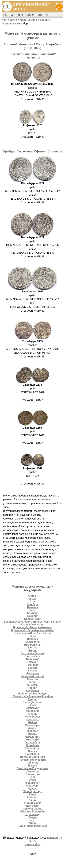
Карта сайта (9, 20)
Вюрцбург (33, 659)
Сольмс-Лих (32, 774)
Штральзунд (32, 814)
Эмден (33, 817)
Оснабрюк (32, 745)
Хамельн (33, 797)
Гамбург (32, 662)
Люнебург (32, 708)
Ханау (32, 800)
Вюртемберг (32, 656)
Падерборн (32, 748)
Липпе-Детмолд (32, 702)
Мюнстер (32, 731)
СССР (40, 15)
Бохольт (32, 616)
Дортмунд (32, 673)
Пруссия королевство (32, 760)
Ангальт (32, 599)
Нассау (32, 734)
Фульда (32, 789)
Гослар (33, 671)
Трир (32, 777)
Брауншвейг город (32, 625)
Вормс (32, 650)
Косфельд (32, 691)
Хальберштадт (32, 791)
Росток (32, 765)
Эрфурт (32, 820)
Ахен (32, 602)
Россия (30, 15)
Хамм (32, 794)
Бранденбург (32, 619)
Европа (44, 20)
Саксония (33, 771)
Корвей (33, 688)
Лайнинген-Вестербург (32, 694)
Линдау (32, 699)
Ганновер (32, 665)
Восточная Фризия (32, 653)
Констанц (32, 685)
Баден (32, 610)
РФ (47, 15)
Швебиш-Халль (32, 809)
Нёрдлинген (32, 737)
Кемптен (32, 679)
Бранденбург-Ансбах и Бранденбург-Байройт (32, 622)
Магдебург (32, 711)
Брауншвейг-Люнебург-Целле (33, 633)
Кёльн (32, 682)
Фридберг (32, 786)
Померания (32, 754)
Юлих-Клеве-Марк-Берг (32, 826)
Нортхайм (32, 740)
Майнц (33, 714)
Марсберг (32, 719)
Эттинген (33, 823)
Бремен (32, 636)
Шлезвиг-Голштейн (33, 812)
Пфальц (32, 763)
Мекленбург (33, 725)
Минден (33, 728)
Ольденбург (33, 742)
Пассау (32, 751)
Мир (13, 15)
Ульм (32, 780)
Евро (21, 15)
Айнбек (33, 596)
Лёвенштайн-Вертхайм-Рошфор (32, 696)
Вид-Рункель (32, 645)
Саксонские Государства (32, 768)
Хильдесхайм (33, 803)
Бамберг (32, 613)
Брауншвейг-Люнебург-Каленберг (32, 630)
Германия (8, 24)
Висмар (32, 648)
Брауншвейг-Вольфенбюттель (32, 627)
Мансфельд (33, 717)
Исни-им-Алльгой (32, 676)
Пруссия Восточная (32, 757)
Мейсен (33, 722)
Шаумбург (32, 806)
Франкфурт (33, 783)
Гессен (32, 668)
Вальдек (33, 639)
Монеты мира (28, 20)
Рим (5, 15)
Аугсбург (32, 604)
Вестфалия (32, 642)
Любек (32, 705)
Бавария (33, 607)
